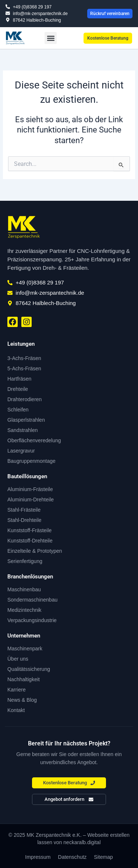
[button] (51, 38)
